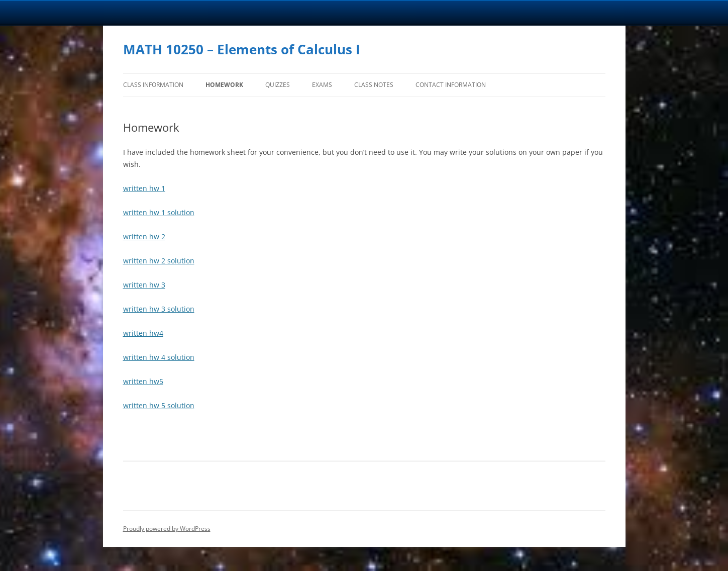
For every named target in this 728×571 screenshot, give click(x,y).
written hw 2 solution (159, 261)
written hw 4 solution (159, 357)
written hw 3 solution (159, 309)
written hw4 (143, 333)
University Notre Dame (92, 13)
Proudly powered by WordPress (167, 529)
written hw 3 (144, 285)
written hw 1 (144, 188)
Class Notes (374, 85)
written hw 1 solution (159, 212)
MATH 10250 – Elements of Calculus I (242, 49)
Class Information (153, 85)
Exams (322, 85)
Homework (224, 85)
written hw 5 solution (159, 405)
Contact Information (451, 85)
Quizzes (278, 85)
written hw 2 (144, 236)
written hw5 (143, 381)
